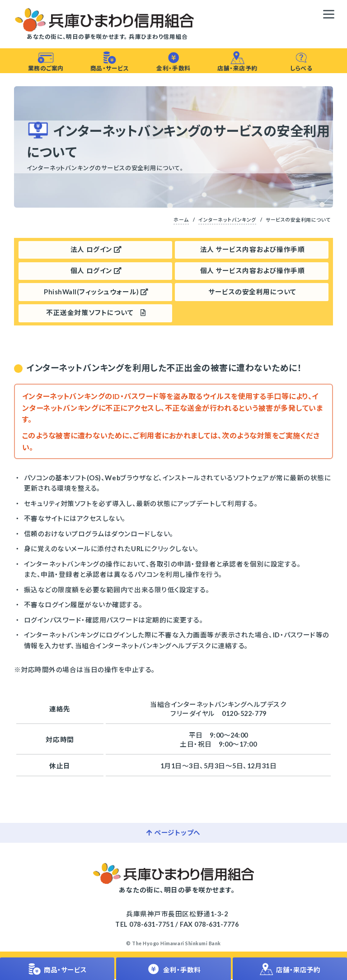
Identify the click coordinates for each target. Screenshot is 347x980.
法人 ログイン (96, 250)
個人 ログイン (96, 271)
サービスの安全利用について (252, 292)
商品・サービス (110, 61)
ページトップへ (173, 833)
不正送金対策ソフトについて (96, 314)
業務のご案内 (46, 61)
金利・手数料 (173, 61)
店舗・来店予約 (237, 61)
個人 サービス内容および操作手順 (252, 271)
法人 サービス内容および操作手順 (252, 250)
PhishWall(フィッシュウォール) (96, 292)
